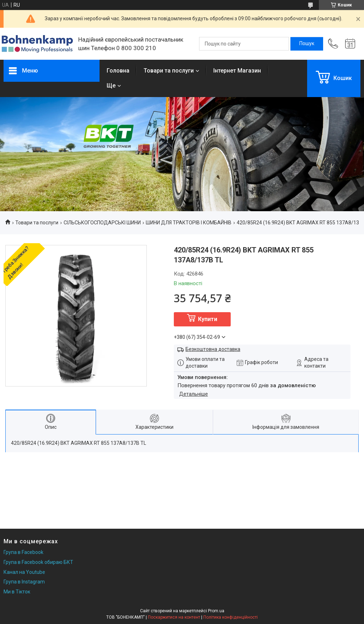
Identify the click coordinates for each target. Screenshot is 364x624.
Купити (208, 319)
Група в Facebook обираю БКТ (38, 562)
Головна (118, 71)
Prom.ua (216, 611)
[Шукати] (307, 44)
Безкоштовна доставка (213, 349)
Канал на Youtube (24, 572)
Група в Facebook (23, 552)
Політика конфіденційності (231, 617)
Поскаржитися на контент (174, 617)
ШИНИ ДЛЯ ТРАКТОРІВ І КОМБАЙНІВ (189, 223)
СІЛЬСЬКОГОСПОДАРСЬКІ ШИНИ (102, 223)
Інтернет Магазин (237, 71)
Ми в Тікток (17, 592)
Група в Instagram (24, 582)
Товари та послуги (169, 71)
